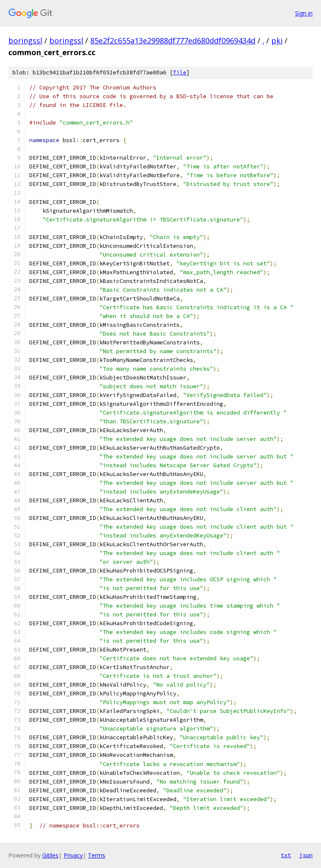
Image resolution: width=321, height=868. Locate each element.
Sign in (304, 13)
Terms (97, 855)
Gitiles (50, 855)
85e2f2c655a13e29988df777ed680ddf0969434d (173, 41)
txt (286, 855)
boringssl (25, 41)
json (306, 855)
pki (277, 41)
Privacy (73, 855)
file (180, 73)
